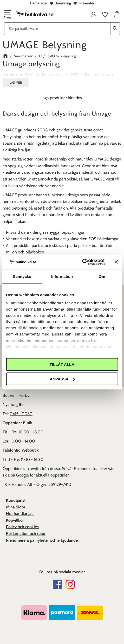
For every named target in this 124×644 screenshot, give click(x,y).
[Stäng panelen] (116, 262)
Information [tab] (62, 276)
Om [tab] (102, 276)
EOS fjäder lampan (87, 74)
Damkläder (39, 3)
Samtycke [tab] (22, 276)
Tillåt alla (62, 364)
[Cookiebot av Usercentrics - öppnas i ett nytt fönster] (82, 262)
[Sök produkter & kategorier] (57, 29)
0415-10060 (21, 414)
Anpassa (62, 379)
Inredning (63, 3)
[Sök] (115, 29)
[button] (7, 15)
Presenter (87, 3)
